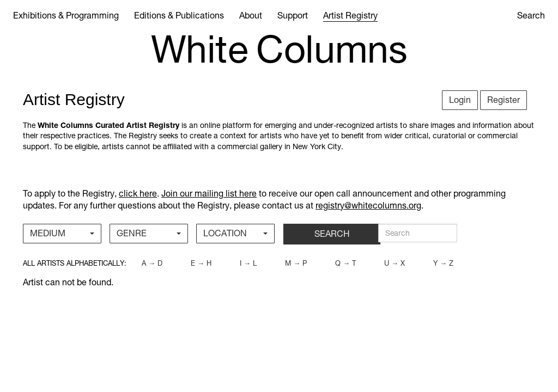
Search (531, 16)
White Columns (279, 50)
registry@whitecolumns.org (368, 206)
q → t (345, 263)
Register (504, 100)
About (251, 16)
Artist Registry (350, 16)
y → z (443, 263)
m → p (296, 263)
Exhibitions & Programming (66, 16)
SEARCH (332, 234)
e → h (201, 263)
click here (138, 194)
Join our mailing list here (209, 194)
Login (460, 100)
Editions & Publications (179, 16)
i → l (248, 263)
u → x (395, 263)
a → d (152, 263)
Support (293, 16)
